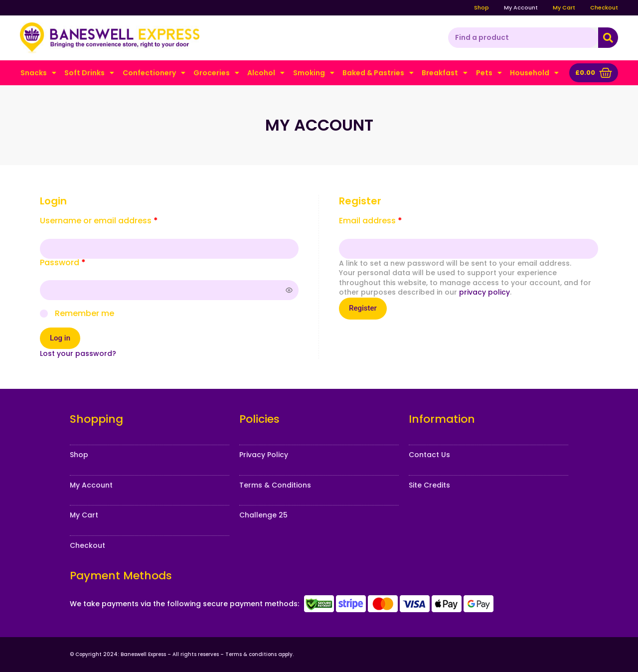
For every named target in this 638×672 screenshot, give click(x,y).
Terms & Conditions (275, 485)
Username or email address (117, 221)
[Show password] (289, 290)
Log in (60, 338)
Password (80, 263)
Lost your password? (78, 353)
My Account (521, 7)
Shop (481, 7)
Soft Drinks (89, 73)
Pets (489, 73)
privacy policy (484, 292)
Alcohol (266, 73)
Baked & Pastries (378, 73)
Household (534, 73)
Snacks (38, 73)
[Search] (608, 38)
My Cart (564, 7)
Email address (388, 221)
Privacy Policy (264, 455)
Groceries (216, 73)
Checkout (604, 7)
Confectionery (154, 73)
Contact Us (429, 455)
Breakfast (445, 73)
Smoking (314, 73)
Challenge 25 (263, 515)
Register (363, 308)
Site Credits (429, 485)
